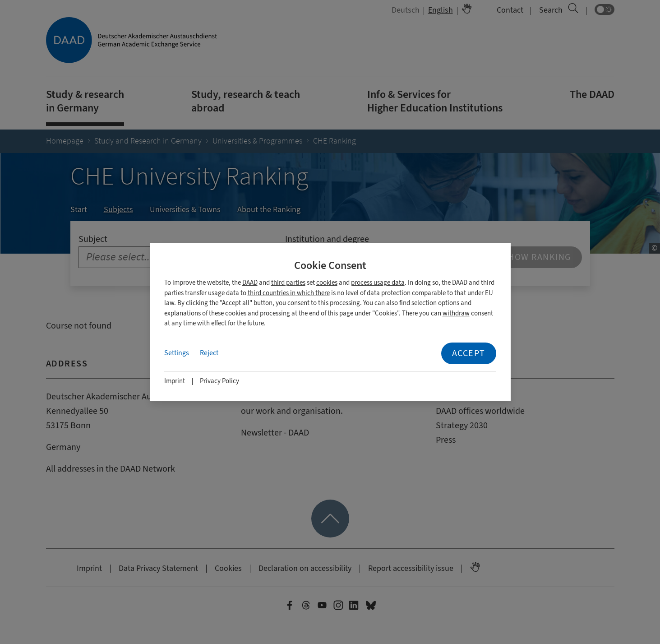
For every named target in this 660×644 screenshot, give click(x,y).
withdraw (456, 313)
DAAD (250, 283)
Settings (177, 353)
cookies (327, 283)
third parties (288, 283)
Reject (209, 353)
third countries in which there (289, 293)
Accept (469, 353)
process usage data (378, 283)
